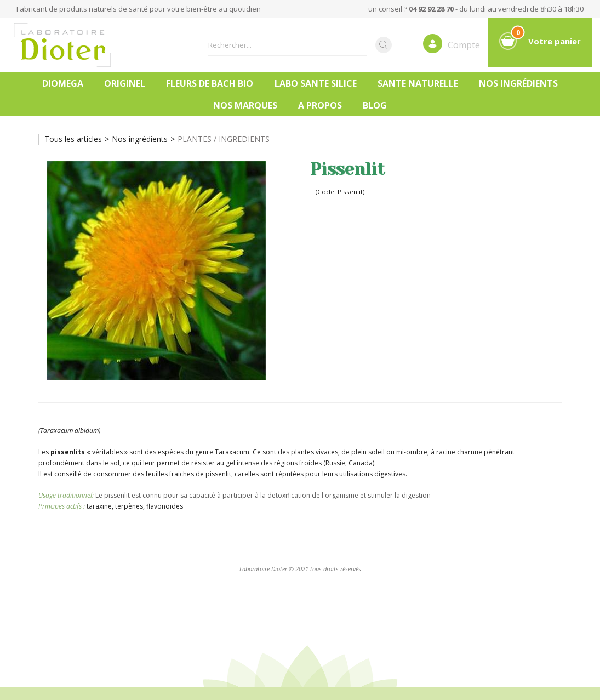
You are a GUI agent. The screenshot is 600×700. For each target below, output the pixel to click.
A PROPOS (320, 105)
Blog (375, 105)
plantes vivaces (315, 452)
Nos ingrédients (518, 83)
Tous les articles (73, 139)
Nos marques (245, 105)
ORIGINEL (125, 83)
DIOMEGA (63, 83)
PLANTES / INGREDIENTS (224, 139)
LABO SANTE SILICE (316, 83)
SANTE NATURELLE (418, 83)
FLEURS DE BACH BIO (210, 83)
